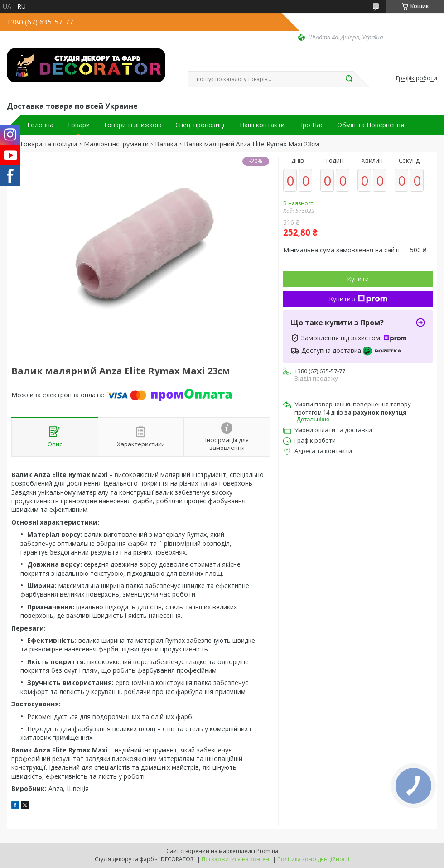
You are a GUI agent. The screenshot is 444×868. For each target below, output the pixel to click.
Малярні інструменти (116, 144)
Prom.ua (267, 851)
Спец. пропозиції (201, 125)
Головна (40, 125)
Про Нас (311, 125)
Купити (358, 279)
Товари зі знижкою (133, 125)
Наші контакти (262, 125)
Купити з (358, 299)
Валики (166, 144)
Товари (78, 125)
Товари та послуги (48, 144)
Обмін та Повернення (371, 125)
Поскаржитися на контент (236, 859)
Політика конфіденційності (313, 859)
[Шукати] (349, 79)
